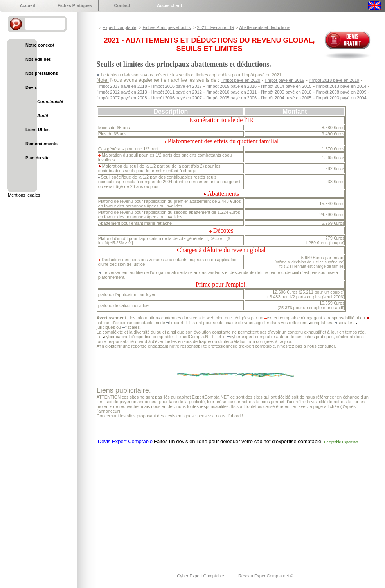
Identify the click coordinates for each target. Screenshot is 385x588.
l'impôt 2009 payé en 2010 (287, 92)
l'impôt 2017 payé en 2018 (122, 86)
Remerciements (41, 144)
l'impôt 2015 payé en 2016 (231, 86)
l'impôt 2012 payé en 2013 (122, 92)
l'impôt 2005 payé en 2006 (231, 98)
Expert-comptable (119, 27)
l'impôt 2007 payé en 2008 (122, 98)
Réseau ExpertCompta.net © (266, 576)
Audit (43, 115)
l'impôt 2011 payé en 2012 (177, 92)
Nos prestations (42, 73)
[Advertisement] (190, 504)
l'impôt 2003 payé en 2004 (341, 98)
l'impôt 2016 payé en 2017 (177, 86)
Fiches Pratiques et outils (166, 27)
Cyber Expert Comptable (201, 576)
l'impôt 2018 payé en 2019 (334, 80)
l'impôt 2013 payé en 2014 (341, 86)
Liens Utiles (38, 130)
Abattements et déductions (264, 27)
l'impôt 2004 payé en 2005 (287, 98)
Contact (122, 5)
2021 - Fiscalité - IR (215, 27)
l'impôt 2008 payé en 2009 (341, 92)
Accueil (27, 5)
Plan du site (38, 158)
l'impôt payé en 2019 (285, 80)
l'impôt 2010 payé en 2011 (231, 92)
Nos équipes (38, 59)
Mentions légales (24, 195)
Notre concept (40, 45)
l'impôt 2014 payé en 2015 (287, 86)
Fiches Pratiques (75, 5)
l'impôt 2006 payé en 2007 (177, 98)
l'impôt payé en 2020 (240, 80)
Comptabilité (50, 101)
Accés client (169, 5)
